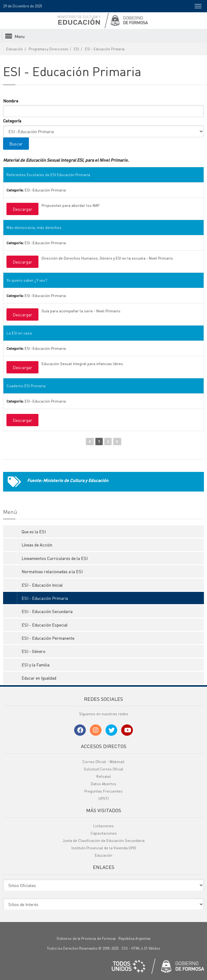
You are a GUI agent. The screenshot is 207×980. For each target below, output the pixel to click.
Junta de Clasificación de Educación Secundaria (103, 841)
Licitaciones (103, 826)
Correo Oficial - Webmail (103, 762)
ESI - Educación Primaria (105, 49)
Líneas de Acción (37, 545)
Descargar (22, 209)
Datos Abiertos (103, 784)
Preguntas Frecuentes (103, 791)
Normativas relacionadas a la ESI (52, 571)
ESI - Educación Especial (45, 625)
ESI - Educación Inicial (42, 585)
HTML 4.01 (139, 948)
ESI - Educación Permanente (48, 638)
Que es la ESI (34, 531)
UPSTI (103, 799)
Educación (14, 49)
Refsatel (104, 776)
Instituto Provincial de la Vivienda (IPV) (104, 848)
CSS (125, 948)
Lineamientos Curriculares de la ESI (55, 558)
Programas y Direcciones (48, 49)
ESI (76, 49)
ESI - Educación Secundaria (47, 611)
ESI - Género (34, 651)
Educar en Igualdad (39, 678)
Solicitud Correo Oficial (103, 769)
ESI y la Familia (36, 665)
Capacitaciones (104, 833)
